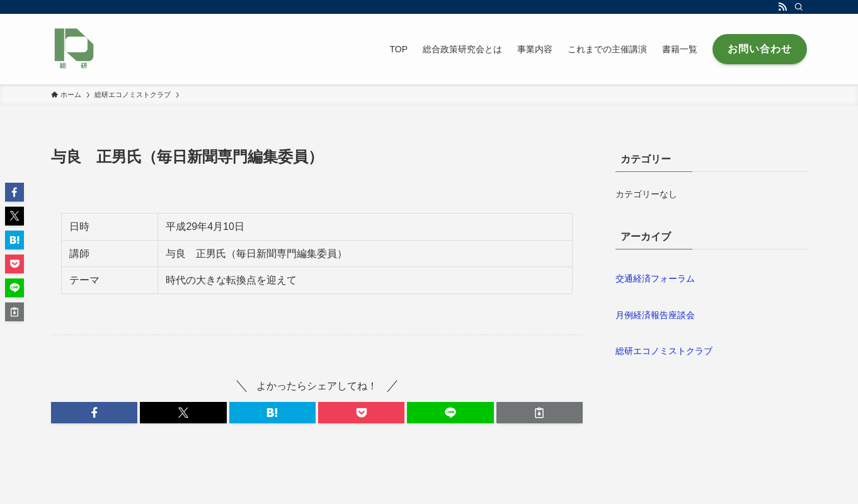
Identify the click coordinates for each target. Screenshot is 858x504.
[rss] (782, 7)
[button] (94, 413)
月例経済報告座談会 (655, 315)
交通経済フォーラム (655, 278)
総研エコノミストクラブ (664, 351)
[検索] (799, 7)
